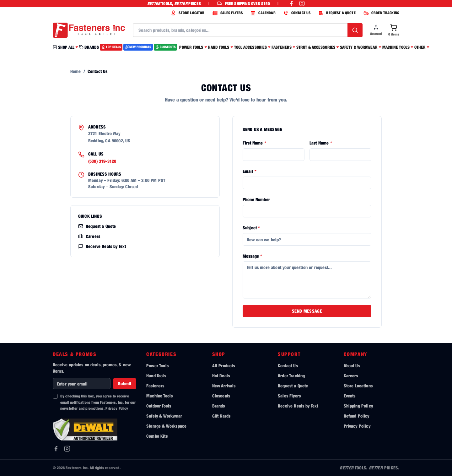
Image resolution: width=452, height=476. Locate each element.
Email (250, 171)
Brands (219, 406)
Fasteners (155, 386)
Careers (89, 236)
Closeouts (221, 396)
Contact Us (288, 366)
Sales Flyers (289, 396)
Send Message (307, 311)
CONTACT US (296, 13)
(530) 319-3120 (102, 161)
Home (76, 71)
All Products (224, 366)
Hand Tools (156, 376)
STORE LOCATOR (187, 13)
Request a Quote (97, 226)
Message (252, 256)
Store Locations (358, 386)
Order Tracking (291, 376)
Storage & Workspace (166, 426)
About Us (352, 366)
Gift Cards (221, 416)
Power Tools (157, 366)
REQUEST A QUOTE (336, 13)
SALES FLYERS (227, 13)
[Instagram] (67, 449)
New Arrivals (224, 386)
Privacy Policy (117, 408)
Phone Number (256, 199)
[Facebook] (56, 449)
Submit (125, 383)
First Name (254, 143)
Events (350, 396)
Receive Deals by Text (102, 246)
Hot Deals (221, 376)
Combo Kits (157, 436)
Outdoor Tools (159, 406)
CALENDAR (262, 13)
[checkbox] (55, 396)
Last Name (321, 143)
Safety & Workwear (164, 416)
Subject (251, 228)
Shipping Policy (358, 406)
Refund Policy (357, 416)
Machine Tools (159, 396)
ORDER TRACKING (381, 13)
